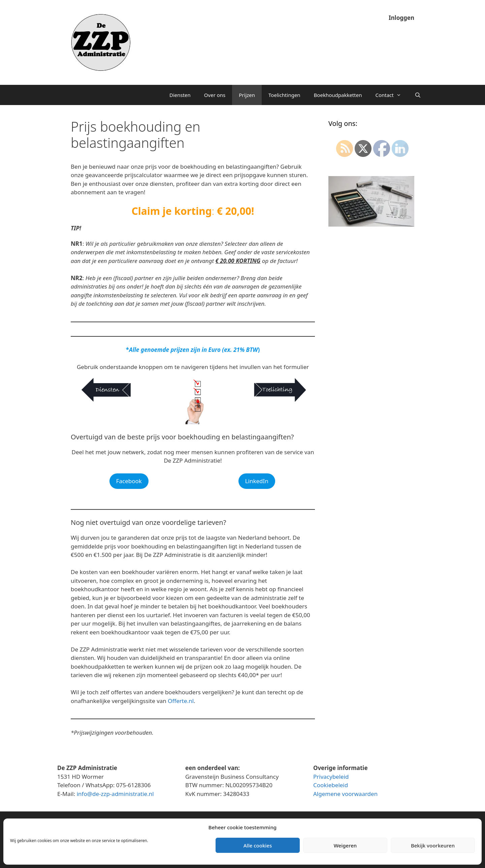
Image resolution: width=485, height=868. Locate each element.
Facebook (129, 481)
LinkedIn (257, 481)
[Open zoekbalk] (418, 95)
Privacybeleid (331, 777)
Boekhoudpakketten (338, 95)
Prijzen (247, 95)
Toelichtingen (284, 95)
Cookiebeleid (331, 785)
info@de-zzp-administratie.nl (115, 794)
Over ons (215, 95)
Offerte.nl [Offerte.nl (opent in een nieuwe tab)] (181, 701)
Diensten (180, 95)
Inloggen (401, 18)
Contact (391, 95)
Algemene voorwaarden (345, 794)
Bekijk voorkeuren (433, 845)
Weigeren (345, 845)
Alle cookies (258, 845)
